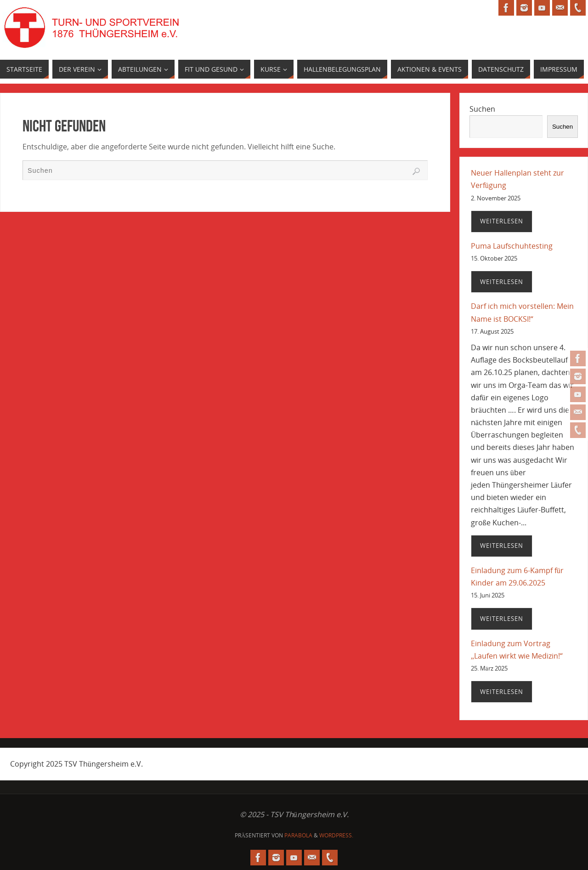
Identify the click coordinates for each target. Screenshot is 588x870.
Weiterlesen (502, 221)
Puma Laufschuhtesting (512, 246)
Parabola (298, 835)
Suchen (482, 109)
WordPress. (336, 835)
